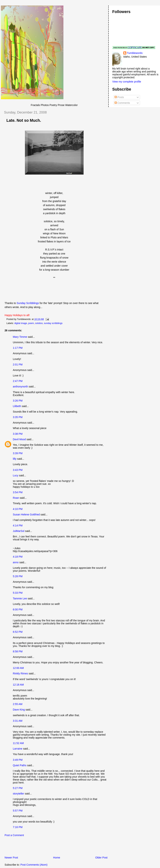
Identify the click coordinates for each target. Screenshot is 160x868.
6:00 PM (18, 609)
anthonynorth (20, 387)
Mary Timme (20, 337)
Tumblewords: (135, 53)
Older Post (101, 858)
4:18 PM (18, 557)
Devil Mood (19, 439)
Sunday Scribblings (28, 303)
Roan (16, 498)
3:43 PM (18, 470)
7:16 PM (18, 827)
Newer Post (11, 858)
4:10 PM (18, 509)
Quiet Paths (20, 765)
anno (16, 562)
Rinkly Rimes (20, 673)
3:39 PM (18, 453)
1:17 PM (18, 348)
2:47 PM (18, 381)
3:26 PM (18, 401)
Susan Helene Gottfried (26, 514)
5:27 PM (18, 788)
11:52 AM (18, 743)
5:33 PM (18, 593)
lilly (15, 459)
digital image (21, 323)
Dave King (19, 710)
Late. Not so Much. (24, 120)
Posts (119, 97)
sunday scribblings (53, 323)
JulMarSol (19, 531)
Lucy (16, 475)
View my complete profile (127, 82)
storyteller (18, 794)
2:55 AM (18, 704)
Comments (122, 103)
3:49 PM (18, 760)
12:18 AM (18, 685)
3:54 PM (18, 492)
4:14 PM (18, 525)
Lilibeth (17, 406)
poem (31, 323)
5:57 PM (18, 811)
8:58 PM (18, 651)
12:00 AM (18, 668)
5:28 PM (18, 576)
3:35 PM (18, 417)
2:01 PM (18, 365)
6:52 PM (18, 632)
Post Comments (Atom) (34, 865)
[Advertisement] (44, 847)
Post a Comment (14, 835)
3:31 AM (18, 721)
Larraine (18, 749)
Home (57, 858)
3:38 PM (18, 434)
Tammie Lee (20, 598)
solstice (39, 323)
